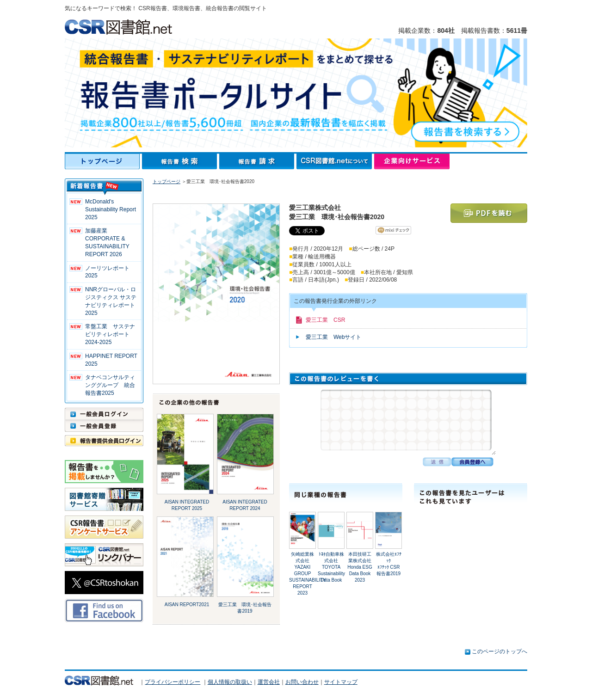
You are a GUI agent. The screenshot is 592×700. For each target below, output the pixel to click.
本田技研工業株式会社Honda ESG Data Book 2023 (360, 567)
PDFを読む (489, 213)
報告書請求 (258, 161)
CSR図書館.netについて (335, 161)
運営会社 (269, 682)
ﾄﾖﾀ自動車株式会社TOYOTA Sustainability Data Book (331, 567)
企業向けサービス (412, 161)
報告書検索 (181, 161)
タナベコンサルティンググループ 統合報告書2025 (110, 385)
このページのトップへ (499, 651)
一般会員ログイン (104, 414)
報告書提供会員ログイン (104, 441)
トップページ (103, 161)
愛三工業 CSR (325, 320)
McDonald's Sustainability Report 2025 (111, 209)
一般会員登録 (104, 426)
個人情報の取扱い (230, 682)
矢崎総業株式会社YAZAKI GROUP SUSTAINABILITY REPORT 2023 (308, 574)
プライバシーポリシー (173, 682)
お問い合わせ (302, 682)
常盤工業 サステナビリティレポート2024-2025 (110, 334)
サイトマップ (341, 682)
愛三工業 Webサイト (333, 337)
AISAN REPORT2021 (187, 605)
